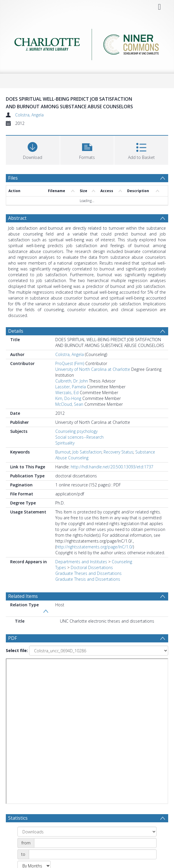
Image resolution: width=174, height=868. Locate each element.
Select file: (17, 650)
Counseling (122, 562)
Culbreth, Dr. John (72, 381)
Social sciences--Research (79, 437)
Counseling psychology (76, 431)
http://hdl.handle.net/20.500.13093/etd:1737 (112, 467)
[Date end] (93, 854)
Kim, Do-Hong (68, 398)
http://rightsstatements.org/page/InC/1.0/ (95, 547)
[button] (87, 149)
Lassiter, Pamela (71, 387)
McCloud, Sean (69, 404)
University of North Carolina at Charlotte (93, 369)
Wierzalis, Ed (67, 393)
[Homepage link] (87, 43)
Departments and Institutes (81, 562)
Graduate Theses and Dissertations (88, 573)
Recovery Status (118, 452)
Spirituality (65, 443)
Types (61, 567)
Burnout (63, 452)
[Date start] (95, 843)
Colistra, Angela (29, 115)
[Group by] (87, 832)
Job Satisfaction (87, 452)
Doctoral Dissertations (92, 567)
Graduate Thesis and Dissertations (88, 579)
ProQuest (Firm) (70, 363)
